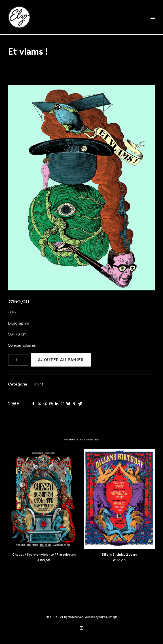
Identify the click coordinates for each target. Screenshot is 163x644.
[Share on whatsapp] (62, 404)
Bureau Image (108, 617)
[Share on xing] (74, 404)
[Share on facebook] (33, 404)
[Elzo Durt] (19, 17)
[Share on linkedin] (57, 404)
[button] (153, 17)
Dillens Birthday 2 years (119, 555)
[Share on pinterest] (51, 404)
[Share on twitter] (39, 404)
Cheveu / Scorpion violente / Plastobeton (44, 555)
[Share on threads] (45, 404)
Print (39, 384)
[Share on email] (80, 404)
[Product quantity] (18, 360)
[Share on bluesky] (68, 404)
